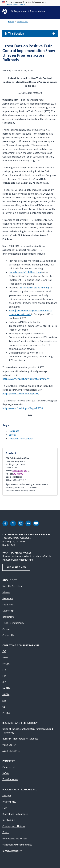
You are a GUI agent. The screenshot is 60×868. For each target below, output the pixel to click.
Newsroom (23, 21)
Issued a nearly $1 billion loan (25, 272)
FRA (4, 670)
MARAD (6, 688)
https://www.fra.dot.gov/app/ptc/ (21, 393)
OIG (4, 700)
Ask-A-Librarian (11, 751)
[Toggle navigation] (55, 11)
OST (5, 707)
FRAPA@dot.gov (21, 471)
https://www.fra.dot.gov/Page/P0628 (23, 408)
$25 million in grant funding (34, 287)
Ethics (6, 832)
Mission (6, 592)
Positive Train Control (21, 438)
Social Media (8, 605)
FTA (4, 676)
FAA (4, 651)
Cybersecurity (9, 767)
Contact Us (8, 635)
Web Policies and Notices (15, 839)
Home (11, 21)
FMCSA (6, 664)
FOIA (5, 808)
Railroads (14, 431)
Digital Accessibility (12, 851)
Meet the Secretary (12, 586)
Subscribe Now (16, 567)
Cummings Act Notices (14, 826)
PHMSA (6, 713)
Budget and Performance (15, 814)
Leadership (8, 611)
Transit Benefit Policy (13, 623)
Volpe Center (9, 745)
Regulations (8, 617)
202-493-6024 (20, 474)
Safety (12, 435)
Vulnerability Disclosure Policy (17, 845)
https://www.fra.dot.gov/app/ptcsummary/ (26, 379)
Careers (6, 629)
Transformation (10, 779)
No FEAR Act (9, 820)
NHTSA (6, 694)
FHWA (5, 658)
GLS (4, 682)
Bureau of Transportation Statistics (20, 739)
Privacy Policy (9, 802)
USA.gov (7, 795)
